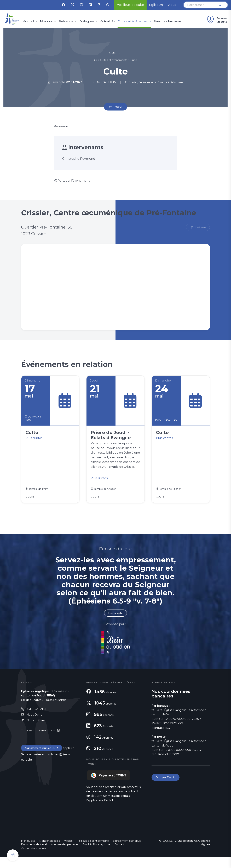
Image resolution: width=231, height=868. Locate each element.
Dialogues (87, 22)
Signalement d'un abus (41, 759)
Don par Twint (166, 788)
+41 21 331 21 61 (36, 720)
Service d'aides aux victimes (40, 766)
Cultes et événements (134, 22)
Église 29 (156, 5)
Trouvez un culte (217, 20)
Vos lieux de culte (130, 5)
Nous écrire (34, 726)
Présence (66, 22)
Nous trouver (36, 731)
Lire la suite (115, 624)
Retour (118, 107)
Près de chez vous (168, 22)
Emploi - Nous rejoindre (96, 855)
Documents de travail (34, 855)
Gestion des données (34, 859)
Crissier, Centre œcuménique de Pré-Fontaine (154, 82)
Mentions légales (50, 851)
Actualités (108, 22)
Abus (172, 5)
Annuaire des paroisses (65, 855)
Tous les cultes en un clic (39, 741)
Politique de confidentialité (93, 851)
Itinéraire (200, 228)
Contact (119, 855)
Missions (46, 22)
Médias (68, 851)
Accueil (29, 22)
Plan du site (28, 851)
